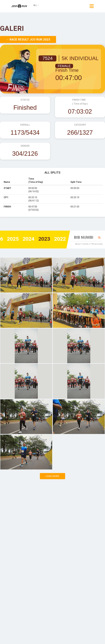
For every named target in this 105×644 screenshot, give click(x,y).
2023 (41, 239)
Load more (52, 476)
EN (40, 6)
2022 (59, 239)
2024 (24, 239)
